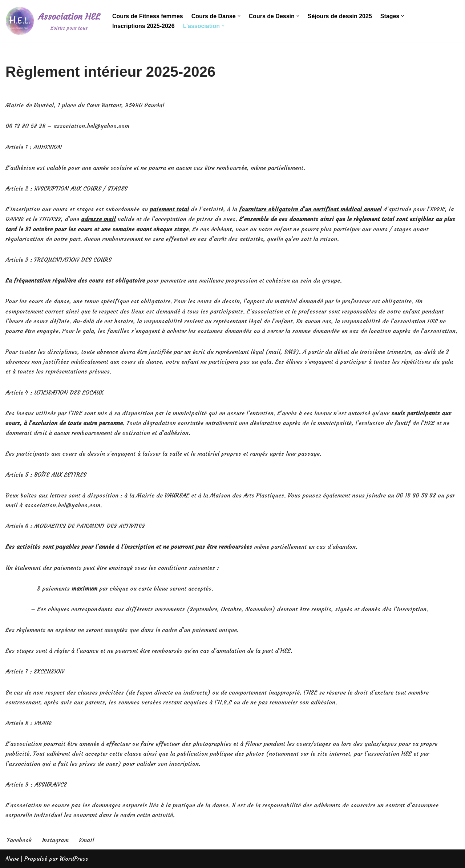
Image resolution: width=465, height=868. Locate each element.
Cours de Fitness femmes (148, 16)
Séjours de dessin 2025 (340, 16)
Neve (12, 859)
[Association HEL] (53, 21)
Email (86, 840)
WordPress (74, 859)
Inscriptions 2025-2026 (143, 26)
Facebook (19, 840)
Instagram (55, 840)
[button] (239, 16)
